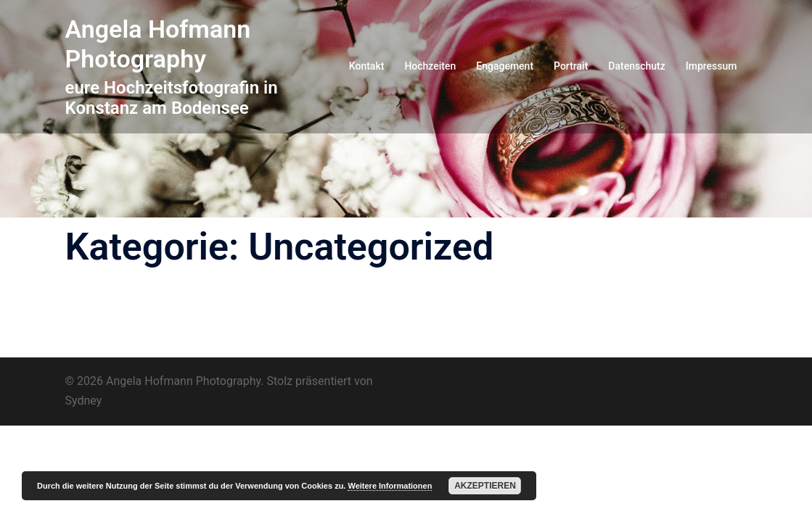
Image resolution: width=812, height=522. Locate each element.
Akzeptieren (485, 486)
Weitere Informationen (390, 486)
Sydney (84, 401)
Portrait (571, 66)
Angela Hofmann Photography (158, 44)
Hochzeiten (430, 66)
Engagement (505, 66)
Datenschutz (636, 66)
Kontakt (367, 66)
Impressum (711, 66)
